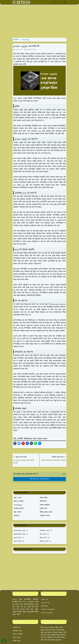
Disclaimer (45, 606)
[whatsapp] (53, 2)
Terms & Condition (48, 609)
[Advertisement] (39, 21)
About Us (44, 599)
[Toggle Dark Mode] (58, 2)
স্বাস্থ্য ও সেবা (17, 638)
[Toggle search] (61, 2)
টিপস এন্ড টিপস (18, 634)
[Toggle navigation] (65, 2)
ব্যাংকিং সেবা (17, 641)
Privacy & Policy (47, 613)
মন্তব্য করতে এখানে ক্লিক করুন (40, 479)
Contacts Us (45, 603)
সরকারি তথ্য (17, 628)
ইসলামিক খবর (17, 631)
